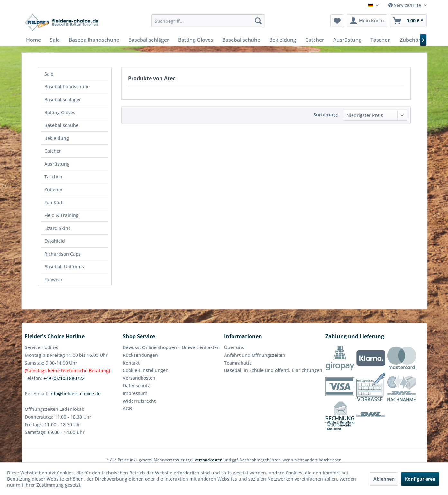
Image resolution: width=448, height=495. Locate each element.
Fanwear (54, 279)
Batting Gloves (60, 112)
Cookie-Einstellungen (146, 370)
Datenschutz (136, 386)
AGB (127, 408)
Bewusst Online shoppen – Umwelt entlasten (171, 347)
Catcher (53, 151)
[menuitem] (208, 21)
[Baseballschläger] (149, 40)
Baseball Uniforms (64, 267)
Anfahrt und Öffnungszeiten (255, 355)
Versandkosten (139, 378)
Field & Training (61, 215)
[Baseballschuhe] (241, 40)
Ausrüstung (57, 164)
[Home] (33, 40)
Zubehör (54, 189)
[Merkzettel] (337, 21)
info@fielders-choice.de (75, 394)
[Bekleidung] (283, 40)
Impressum (135, 393)
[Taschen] (381, 40)
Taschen (53, 177)
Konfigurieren (420, 479)
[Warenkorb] (408, 21)
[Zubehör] (410, 40)
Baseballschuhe (61, 125)
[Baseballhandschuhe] (94, 40)
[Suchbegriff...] (208, 21)
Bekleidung (57, 138)
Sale (49, 74)
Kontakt (131, 363)
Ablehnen (384, 479)
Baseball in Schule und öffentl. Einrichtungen (273, 370)
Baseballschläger (63, 99)
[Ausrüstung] (347, 40)
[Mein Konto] (367, 21)
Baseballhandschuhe (67, 87)
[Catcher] (315, 40)
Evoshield (55, 241)
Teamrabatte (238, 363)
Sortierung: (326, 115)
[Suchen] (258, 21)
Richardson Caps (63, 254)
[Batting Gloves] (196, 40)
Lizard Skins (57, 228)
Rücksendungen (140, 355)
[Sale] (55, 40)
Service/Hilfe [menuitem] (405, 5)
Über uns (234, 347)
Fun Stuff (54, 202)
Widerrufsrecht (139, 401)
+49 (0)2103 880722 (64, 378)
